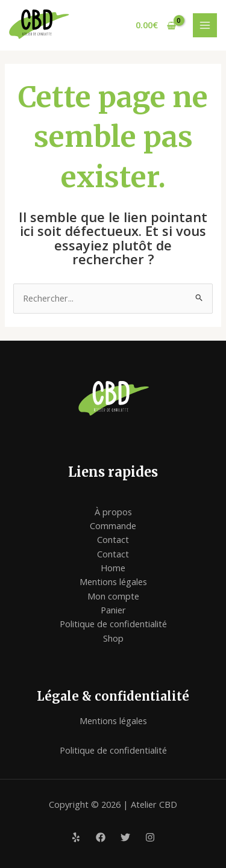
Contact (113, 539)
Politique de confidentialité (113, 624)
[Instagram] (150, 837)
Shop (113, 638)
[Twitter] (125, 837)
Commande (113, 525)
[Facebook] (101, 837)
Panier (113, 610)
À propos (113, 512)
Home (113, 568)
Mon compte (113, 596)
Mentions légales (113, 581)
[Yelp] (76, 837)
